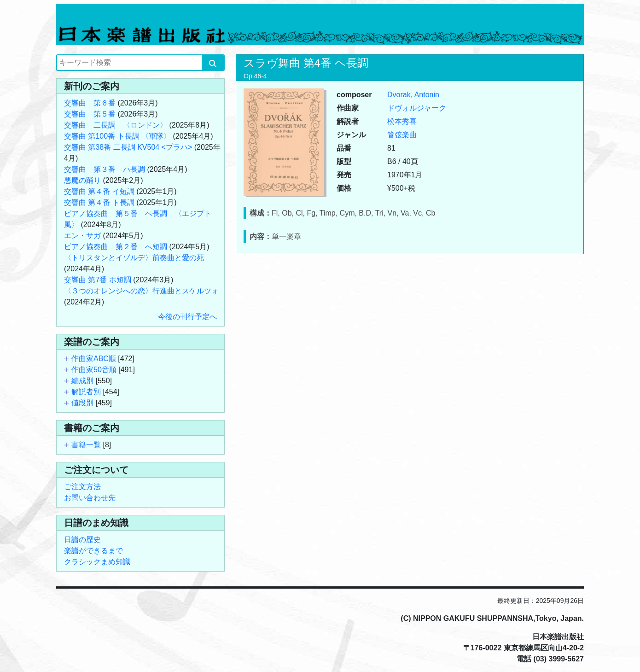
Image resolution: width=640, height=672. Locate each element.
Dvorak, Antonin (413, 95)
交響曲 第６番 (90, 103)
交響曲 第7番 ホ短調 (98, 280)
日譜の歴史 (82, 540)
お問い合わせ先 (90, 498)
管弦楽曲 (402, 135)
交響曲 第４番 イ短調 (99, 191)
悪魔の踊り (82, 180)
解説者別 (86, 392)
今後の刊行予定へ (187, 317)
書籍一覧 (86, 445)
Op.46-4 (255, 76)
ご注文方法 (82, 487)
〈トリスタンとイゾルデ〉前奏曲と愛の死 (134, 258)
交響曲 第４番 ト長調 (99, 202)
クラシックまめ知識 (97, 562)
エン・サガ (82, 236)
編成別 (82, 381)
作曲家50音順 (94, 370)
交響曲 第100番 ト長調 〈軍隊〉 (117, 136)
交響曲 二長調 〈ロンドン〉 (116, 125)
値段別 (82, 403)
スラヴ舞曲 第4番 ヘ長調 (306, 63)
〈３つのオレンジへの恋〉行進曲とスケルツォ (141, 291)
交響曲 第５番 (90, 114)
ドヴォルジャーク (417, 108)
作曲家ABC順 (94, 359)
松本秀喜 (402, 121)
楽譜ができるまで (93, 551)
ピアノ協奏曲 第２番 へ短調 (116, 247)
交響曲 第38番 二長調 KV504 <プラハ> (128, 147)
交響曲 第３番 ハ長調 (105, 169)
